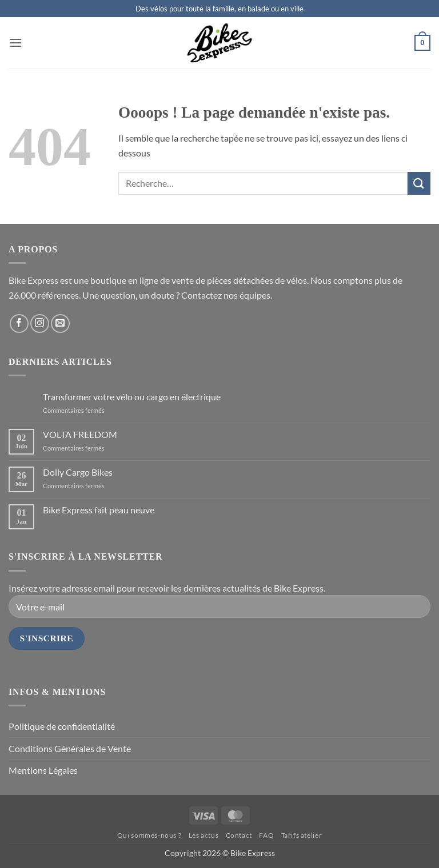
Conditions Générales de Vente (70, 748)
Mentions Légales (43, 770)
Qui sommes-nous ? (149, 835)
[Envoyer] (419, 183)
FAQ (266, 835)
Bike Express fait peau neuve (99, 510)
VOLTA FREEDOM (80, 434)
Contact (239, 835)
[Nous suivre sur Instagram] (40, 324)
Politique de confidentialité (62, 726)
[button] (15, 43)
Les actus (204, 835)
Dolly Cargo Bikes (78, 472)
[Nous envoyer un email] (60, 324)
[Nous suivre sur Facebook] (19, 324)
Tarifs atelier (302, 835)
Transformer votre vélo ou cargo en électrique (132, 397)
